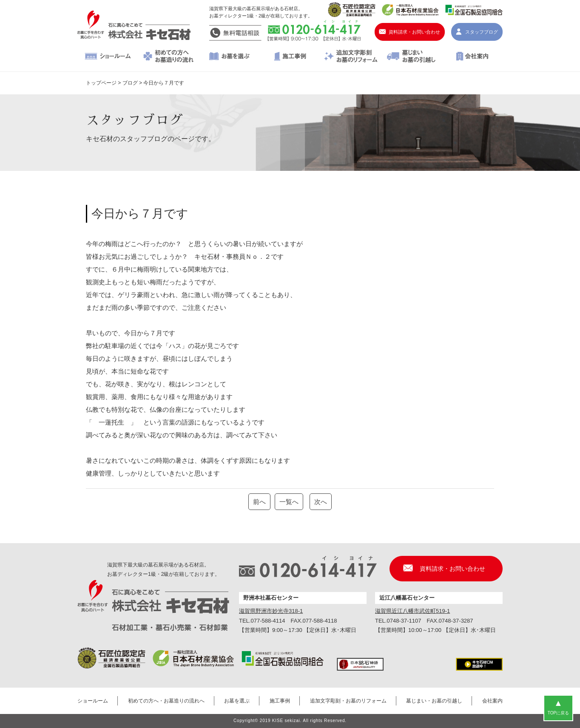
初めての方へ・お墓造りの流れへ (169, 57)
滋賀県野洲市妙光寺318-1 (271, 611)
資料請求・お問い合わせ (414, 32)
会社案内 (472, 57)
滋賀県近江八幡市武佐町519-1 (412, 611)
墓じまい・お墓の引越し (411, 57)
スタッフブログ (482, 32)
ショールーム (108, 57)
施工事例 (290, 57)
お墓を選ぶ (229, 57)
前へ (259, 502)
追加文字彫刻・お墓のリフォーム (351, 57)
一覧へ (289, 502)
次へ (321, 502)
